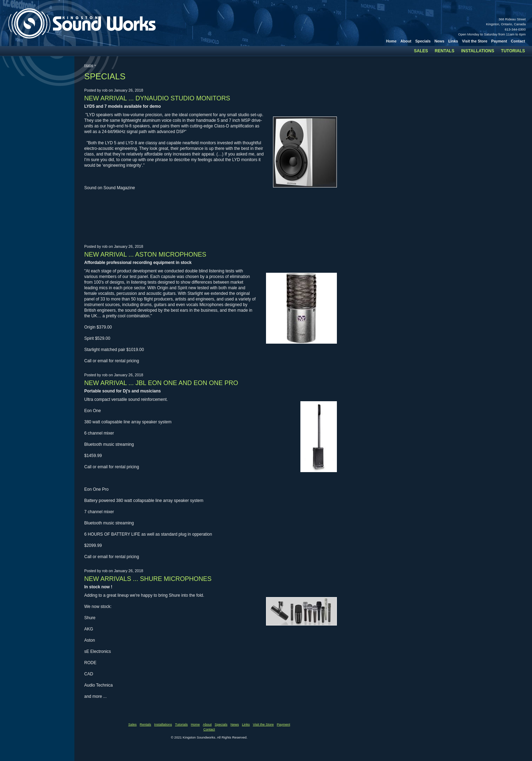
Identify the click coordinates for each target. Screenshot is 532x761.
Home (391, 41)
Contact (518, 41)
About (406, 41)
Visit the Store (474, 41)
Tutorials (513, 51)
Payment (499, 41)
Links (453, 41)
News (439, 41)
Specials (423, 41)
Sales (421, 51)
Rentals (445, 51)
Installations (478, 51)
